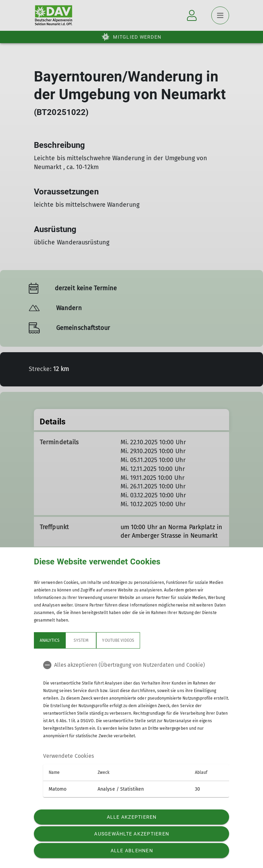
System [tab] (81, 640)
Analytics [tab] (50, 640)
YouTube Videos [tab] (118, 640)
